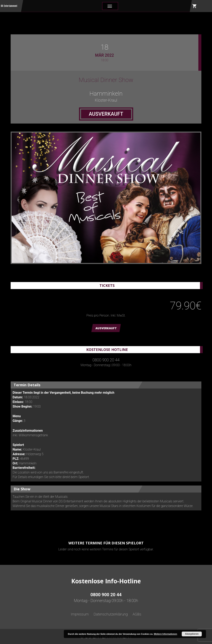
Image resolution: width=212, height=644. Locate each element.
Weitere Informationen (165, 634)
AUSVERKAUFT (106, 328)
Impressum (80, 614)
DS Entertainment (9, 6)
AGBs (137, 614)
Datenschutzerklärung (111, 614)
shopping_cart (195, 6)
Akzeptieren (192, 634)
